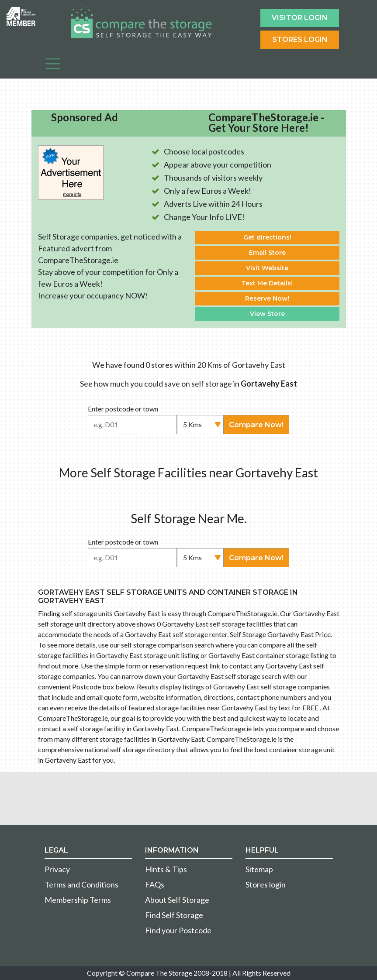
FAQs (155, 884)
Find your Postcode (178, 930)
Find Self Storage (174, 915)
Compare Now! (256, 425)
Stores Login (300, 39)
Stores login (266, 884)
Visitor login (300, 18)
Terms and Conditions (81, 884)
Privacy (57, 869)
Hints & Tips (166, 869)
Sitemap (259, 869)
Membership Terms (78, 900)
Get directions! (267, 237)
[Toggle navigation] (53, 64)
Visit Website (267, 268)
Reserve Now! (267, 298)
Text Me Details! (267, 283)
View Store (267, 314)
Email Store (267, 253)
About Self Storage (177, 900)
